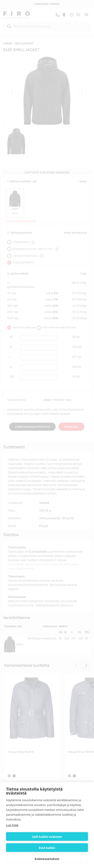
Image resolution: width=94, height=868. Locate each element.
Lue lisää (12, 825)
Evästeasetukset (47, 859)
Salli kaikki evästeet (47, 837)
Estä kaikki (47, 848)
